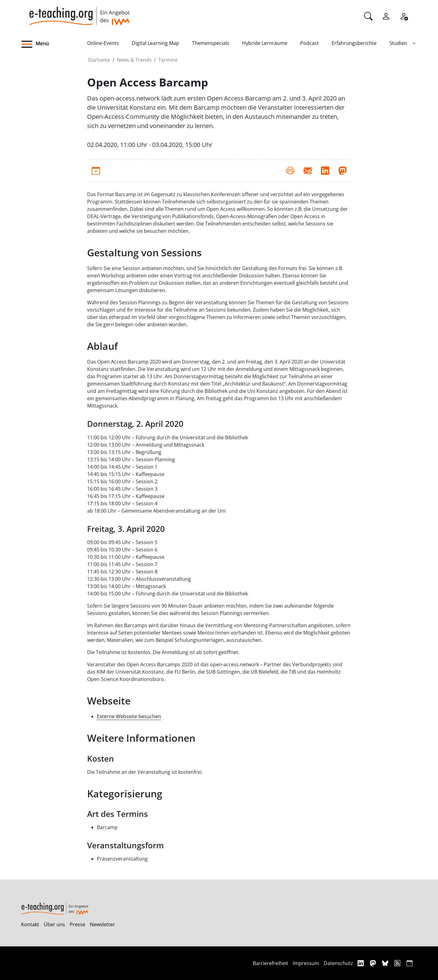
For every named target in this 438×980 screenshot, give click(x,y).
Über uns (54, 924)
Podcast (309, 43)
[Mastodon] (374, 963)
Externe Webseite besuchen (129, 716)
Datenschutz (338, 963)
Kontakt (30, 924)
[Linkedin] (361, 963)
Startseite (99, 60)
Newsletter (102, 924)
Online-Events (103, 43)
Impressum (306, 963)
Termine (168, 60)
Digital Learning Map (155, 43)
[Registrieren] (404, 16)
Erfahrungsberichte (354, 43)
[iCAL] (410, 963)
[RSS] (398, 963)
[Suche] (368, 16)
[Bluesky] (386, 963)
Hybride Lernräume (265, 43)
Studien (398, 43)
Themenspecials (211, 43)
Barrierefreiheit (271, 963)
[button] (54, 44)
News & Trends (134, 60)
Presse (77, 924)
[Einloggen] (386, 16)
